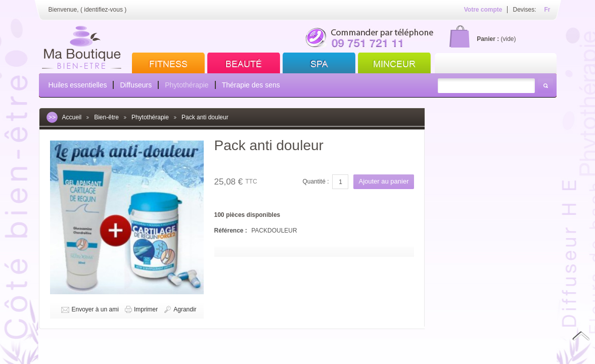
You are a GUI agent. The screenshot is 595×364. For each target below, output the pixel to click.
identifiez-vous (103, 10)
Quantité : (315, 181)
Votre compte (483, 10)
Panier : (488, 39)
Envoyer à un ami (95, 309)
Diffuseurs (136, 85)
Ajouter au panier (383, 181)
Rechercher (545, 86)
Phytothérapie (187, 85)
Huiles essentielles (78, 85)
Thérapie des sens (251, 85)
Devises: (524, 10)
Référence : (232, 231)
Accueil (72, 117)
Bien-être (106, 117)
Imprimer (146, 309)
